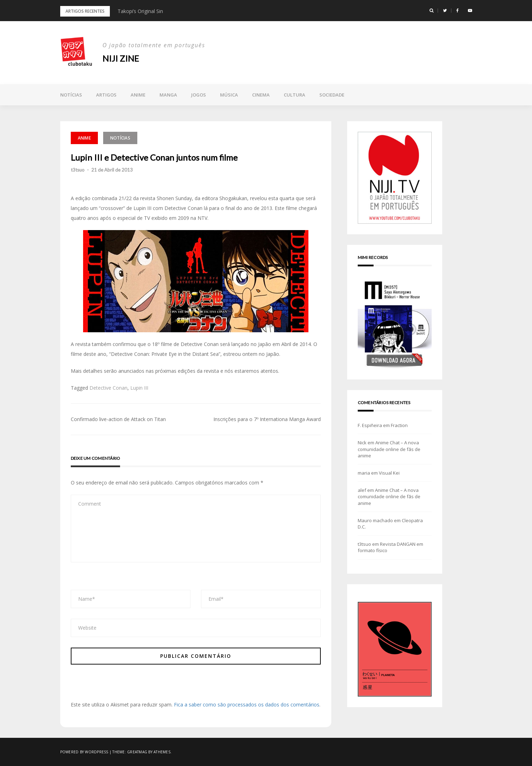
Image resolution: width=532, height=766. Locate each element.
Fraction (399, 425)
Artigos (106, 95)
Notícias (71, 95)
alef (362, 490)
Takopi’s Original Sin (140, 11)
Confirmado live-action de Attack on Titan (118, 419)
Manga (168, 95)
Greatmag (137, 752)
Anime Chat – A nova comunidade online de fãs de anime (389, 449)
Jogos (199, 95)
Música (229, 95)
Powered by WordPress (84, 752)
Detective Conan (108, 388)
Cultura (295, 95)
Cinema (261, 95)
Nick (362, 443)
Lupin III (139, 388)
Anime (138, 95)
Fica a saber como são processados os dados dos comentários (247, 705)
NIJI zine (121, 58)
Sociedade (332, 95)
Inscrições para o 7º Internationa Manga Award (267, 419)
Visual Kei (389, 473)
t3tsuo (78, 170)
